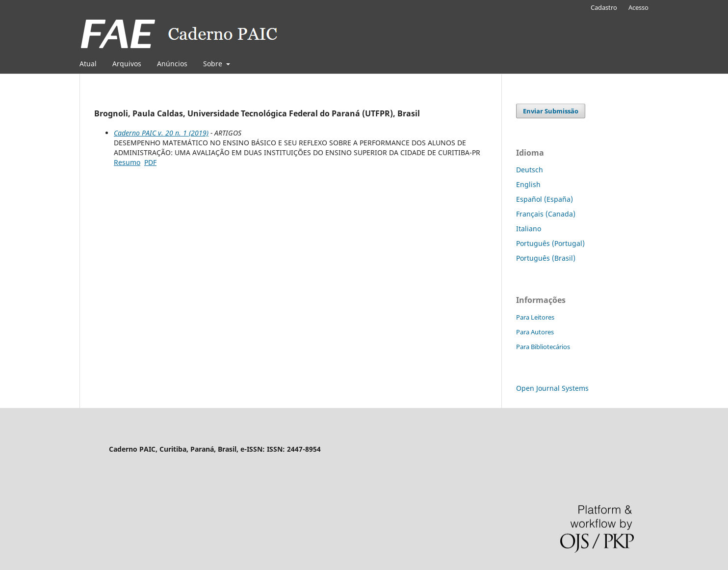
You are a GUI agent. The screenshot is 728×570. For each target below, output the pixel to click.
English (528, 184)
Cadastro (604, 7)
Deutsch (530, 170)
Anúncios (172, 64)
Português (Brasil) (546, 258)
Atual (88, 64)
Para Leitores (535, 317)
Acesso (638, 7)
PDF (150, 162)
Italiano (529, 229)
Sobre (214, 64)
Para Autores (535, 332)
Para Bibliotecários (543, 347)
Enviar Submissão (551, 111)
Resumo (127, 162)
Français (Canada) (546, 214)
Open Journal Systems (552, 388)
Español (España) (545, 199)
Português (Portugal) (550, 243)
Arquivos (127, 64)
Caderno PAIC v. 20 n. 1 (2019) (161, 133)
